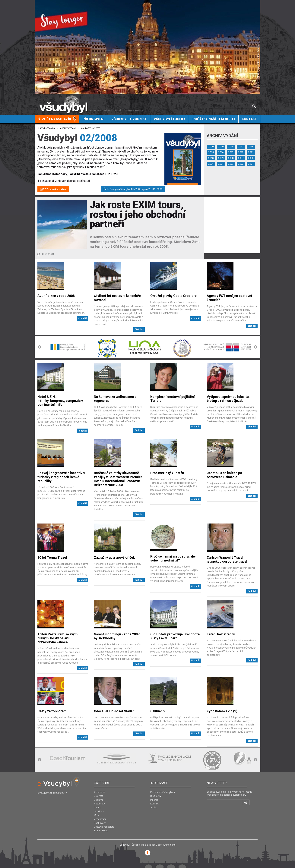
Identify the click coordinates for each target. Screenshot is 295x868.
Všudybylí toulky (170, 119)
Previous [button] (40, 347)
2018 (231, 147)
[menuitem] (57, 119)
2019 (221, 147)
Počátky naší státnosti (214, 119)
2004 (221, 164)
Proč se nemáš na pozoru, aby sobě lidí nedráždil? (173, 558)
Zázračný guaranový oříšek (114, 558)
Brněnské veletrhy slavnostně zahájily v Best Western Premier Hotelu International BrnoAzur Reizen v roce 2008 (118, 479)
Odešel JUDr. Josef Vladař (114, 711)
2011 (251, 152)
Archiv (154, 808)
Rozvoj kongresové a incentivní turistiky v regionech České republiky (61, 477)
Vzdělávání (100, 819)
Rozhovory (100, 823)
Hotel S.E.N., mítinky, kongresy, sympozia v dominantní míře (60, 401)
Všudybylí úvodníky (129, 119)
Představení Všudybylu (163, 792)
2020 (211, 147)
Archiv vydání (68, 128)
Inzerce (154, 800)
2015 (211, 152)
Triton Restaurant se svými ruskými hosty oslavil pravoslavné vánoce (58, 638)
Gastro (98, 808)
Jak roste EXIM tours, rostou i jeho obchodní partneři (138, 214)
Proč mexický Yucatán (167, 473)
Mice (97, 815)
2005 (211, 164)
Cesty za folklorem (52, 711)
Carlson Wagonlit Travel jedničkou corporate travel (227, 560)
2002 (241, 164)
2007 (241, 158)
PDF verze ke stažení (53, 189)
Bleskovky (156, 796)
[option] (68, 347)
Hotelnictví (100, 804)
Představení (94, 119)
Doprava (98, 800)
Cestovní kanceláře (104, 827)
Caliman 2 (158, 711)
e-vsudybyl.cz (45, 793)
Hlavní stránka (46, 128)
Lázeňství (99, 811)
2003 (231, 164)
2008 (231, 158)
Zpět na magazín (55, 119)
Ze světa (98, 796)
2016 (251, 147)
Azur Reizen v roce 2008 (56, 296)
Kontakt (249, 119)
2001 (251, 164)
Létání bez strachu (221, 634)
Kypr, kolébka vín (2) (222, 711)
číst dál (83, 318)
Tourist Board (101, 830)
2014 (221, 152)
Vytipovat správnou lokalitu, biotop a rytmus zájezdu (228, 399)
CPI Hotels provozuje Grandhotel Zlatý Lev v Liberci (175, 636)
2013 (231, 152)
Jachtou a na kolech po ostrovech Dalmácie (224, 475)
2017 (241, 147)
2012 (241, 152)
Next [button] (255, 347)
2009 (221, 158)
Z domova (99, 792)
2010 (211, 158)
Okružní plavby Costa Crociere (173, 296)
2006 (251, 158)
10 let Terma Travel (52, 558)
